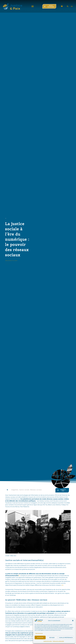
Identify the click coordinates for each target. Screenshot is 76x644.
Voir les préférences (66, 638)
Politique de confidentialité (58, 641)
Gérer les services (39, 633)
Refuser (52, 638)
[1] (19, 576)
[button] (73, 621)
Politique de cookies (48, 641)
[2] (62, 585)
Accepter (40, 638)
